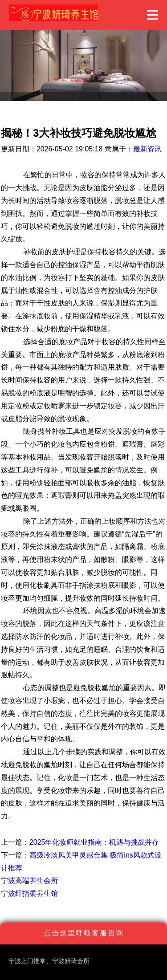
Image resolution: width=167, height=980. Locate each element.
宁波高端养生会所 (29, 880)
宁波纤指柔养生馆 (29, 893)
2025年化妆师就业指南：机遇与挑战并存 (94, 842)
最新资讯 (147, 149)
